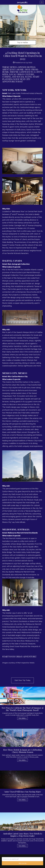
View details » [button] (22, 718)
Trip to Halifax (22, 42)
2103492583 (22, 2)
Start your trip (23, 863)
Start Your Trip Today (22, 680)
